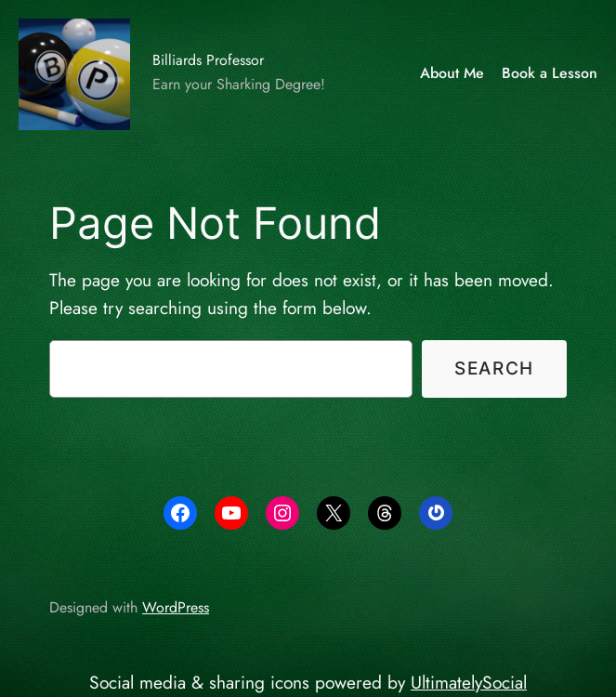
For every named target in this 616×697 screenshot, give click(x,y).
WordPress (176, 607)
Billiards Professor (208, 60)
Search (494, 368)
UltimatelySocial (469, 682)
